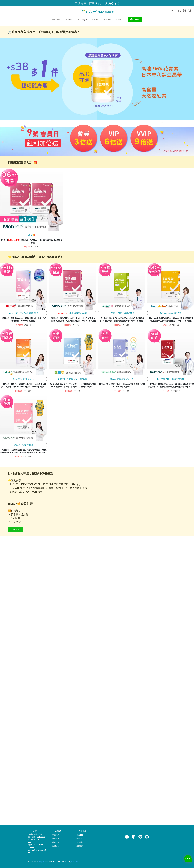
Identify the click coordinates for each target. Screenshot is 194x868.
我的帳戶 (56, 835)
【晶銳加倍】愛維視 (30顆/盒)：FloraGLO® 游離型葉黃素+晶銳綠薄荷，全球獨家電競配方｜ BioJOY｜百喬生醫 (171, 390)
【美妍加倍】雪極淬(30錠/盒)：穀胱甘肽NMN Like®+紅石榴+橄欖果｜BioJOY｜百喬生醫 (23, 390)
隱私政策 (56, 842)
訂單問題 (56, 839)
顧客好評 (69, 19)
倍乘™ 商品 (56, 19)
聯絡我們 (80, 846)
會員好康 (119, 19)
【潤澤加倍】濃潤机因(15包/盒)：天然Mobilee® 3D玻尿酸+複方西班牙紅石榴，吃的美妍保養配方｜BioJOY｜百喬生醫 (73, 390)
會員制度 (80, 835)
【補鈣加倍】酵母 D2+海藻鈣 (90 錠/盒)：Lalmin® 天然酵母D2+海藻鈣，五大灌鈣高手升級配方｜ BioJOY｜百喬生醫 (23, 456)
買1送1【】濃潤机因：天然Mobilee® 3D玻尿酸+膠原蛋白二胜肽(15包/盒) (32, 312)
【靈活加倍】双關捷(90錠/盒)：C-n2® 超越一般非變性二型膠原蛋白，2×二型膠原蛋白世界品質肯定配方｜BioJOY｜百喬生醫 (171, 456)
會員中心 (80, 839)
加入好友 (16, 671)
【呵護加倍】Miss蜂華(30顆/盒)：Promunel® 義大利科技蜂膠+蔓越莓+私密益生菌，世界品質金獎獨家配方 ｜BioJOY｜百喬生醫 (23, 522)
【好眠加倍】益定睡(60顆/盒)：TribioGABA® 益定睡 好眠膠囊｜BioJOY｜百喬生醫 (122, 456)
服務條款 (56, 846)
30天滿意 (80, 842)
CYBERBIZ (75, 862)
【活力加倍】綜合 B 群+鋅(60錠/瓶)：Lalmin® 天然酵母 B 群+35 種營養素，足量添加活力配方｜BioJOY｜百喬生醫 (122, 390)
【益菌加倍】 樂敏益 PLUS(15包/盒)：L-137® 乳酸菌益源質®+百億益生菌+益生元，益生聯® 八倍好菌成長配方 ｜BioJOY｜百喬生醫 (72, 456)
